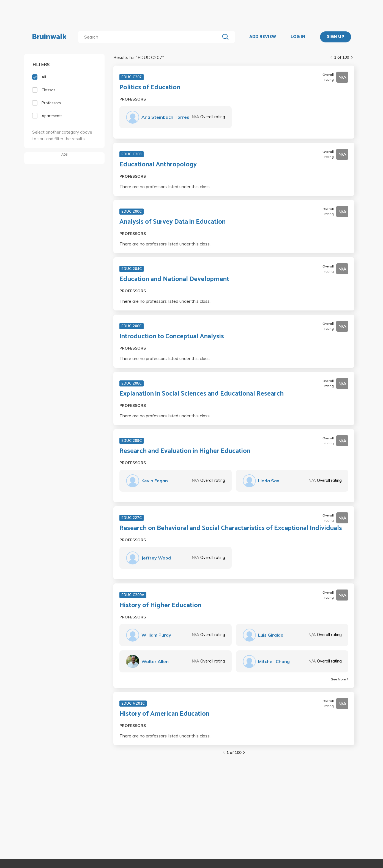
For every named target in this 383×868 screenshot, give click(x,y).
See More (340, 679)
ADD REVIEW (263, 37)
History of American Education (164, 714)
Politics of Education (150, 88)
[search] (150, 37)
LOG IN (298, 37)
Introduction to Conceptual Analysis (172, 337)
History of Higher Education (160, 605)
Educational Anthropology (158, 165)
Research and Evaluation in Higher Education (185, 451)
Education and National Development (174, 279)
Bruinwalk (49, 37)
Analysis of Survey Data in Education (173, 222)
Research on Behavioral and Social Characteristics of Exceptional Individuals (231, 528)
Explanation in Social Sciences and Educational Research (202, 394)
